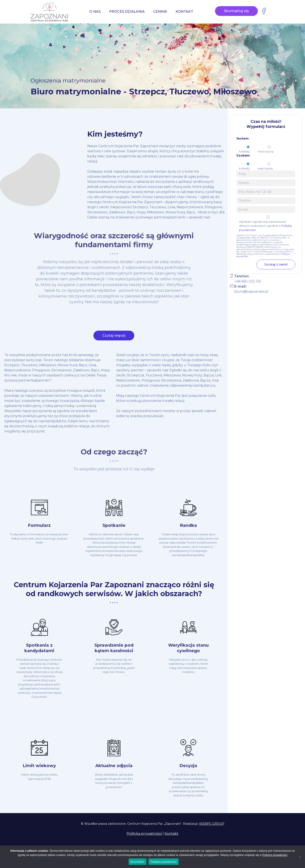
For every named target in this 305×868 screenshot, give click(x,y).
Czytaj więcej (114, 338)
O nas (95, 12)
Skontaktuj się (236, 11)
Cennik (160, 12)
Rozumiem (137, 862)
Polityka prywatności (144, 834)
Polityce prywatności (275, 855)
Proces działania (127, 12)
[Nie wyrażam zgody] (300, 857)
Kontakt (184, 12)
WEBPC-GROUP (212, 824)
